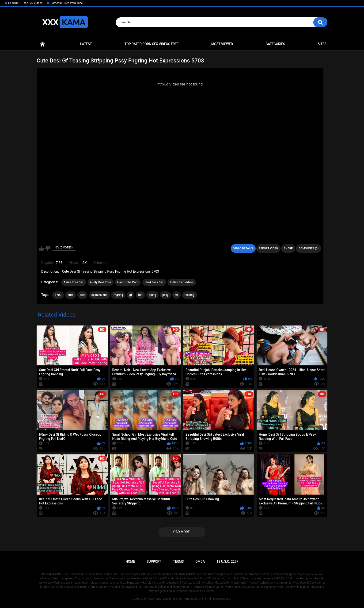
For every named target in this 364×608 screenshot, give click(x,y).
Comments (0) (309, 248)
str (176, 295)
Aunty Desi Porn (100, 282)
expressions (99, 295)
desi (83, 295)
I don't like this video (47, 248)
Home (42, 44)
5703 (58, 295)
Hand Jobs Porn (128, 282)
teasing (190, 295)
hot (140, 295)
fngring (118, 295)
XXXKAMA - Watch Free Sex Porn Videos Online (177, 599)
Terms (178, 562)
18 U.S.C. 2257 (227, 562)
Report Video (268, 248)
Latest (86, 44)
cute (70, 295)
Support (154, 562)
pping (152, 295)
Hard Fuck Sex (154, 282)
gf (131, 295)
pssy (165, 295)
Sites (322, 44)
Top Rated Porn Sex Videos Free (152, 44)
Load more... (182, 532)
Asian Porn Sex (74, 282)
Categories (275, 44)
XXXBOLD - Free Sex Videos (25, 3)
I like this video (41, 248)
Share (288, 248)
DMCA (200, 562)
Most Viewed (222, 44)
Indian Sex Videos (182, 282)
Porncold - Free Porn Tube (66, 3)
